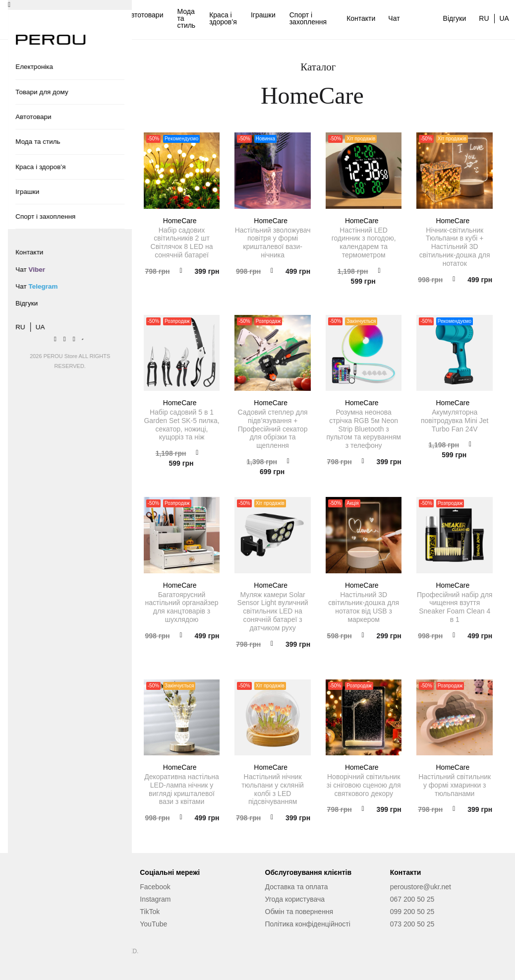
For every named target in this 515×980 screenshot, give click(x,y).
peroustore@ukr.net (421, 887)
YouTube (153, 924)
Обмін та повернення (299, 912)
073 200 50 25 (412, 924)
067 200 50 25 (412, 899)
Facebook (155, 887)
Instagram (155, 899)
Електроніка (56, 18)
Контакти (361, 18)
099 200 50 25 (412, 912)
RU (484, 18)
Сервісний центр (42, 899)
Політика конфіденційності (308, 924)
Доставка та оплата (297, 887)
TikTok (150, 912)
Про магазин (35, 912)
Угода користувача (295, 899)
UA (504, 18)
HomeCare (182, 221)
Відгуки (455, 18)
